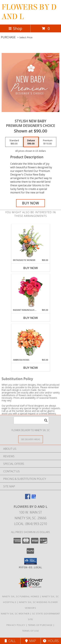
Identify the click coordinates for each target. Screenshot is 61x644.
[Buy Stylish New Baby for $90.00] (31, 203)
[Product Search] (31, 420)
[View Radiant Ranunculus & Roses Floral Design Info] (30, 291)
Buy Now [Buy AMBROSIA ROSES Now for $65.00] (31, 368)
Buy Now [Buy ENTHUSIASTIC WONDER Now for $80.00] (31, 268)
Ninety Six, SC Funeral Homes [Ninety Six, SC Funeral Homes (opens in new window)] (21, 596)
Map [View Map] (31, 641)
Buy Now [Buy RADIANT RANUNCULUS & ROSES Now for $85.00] (31, 318)
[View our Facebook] (28, 498)
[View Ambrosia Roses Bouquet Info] (30, 341)
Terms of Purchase (40, 625)
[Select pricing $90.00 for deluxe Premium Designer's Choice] (31, 142)
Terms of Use (31, 631)
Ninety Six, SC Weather (15, 614)
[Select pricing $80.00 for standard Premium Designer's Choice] (14, 142)
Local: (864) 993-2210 (31, 524)
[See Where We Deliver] (31, 439)
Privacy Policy (16, 625)
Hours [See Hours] (51, 641)
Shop (15, 28)
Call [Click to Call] (10, 641)
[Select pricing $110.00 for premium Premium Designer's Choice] (48, 142)
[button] (30, 561)
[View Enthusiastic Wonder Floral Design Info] (30, 242)
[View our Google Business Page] (34, 498)
